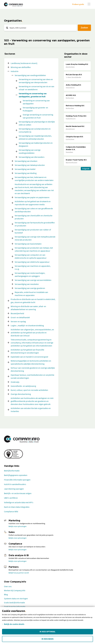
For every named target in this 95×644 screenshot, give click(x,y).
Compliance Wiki (11, 511)
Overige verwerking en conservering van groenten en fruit (38, 116)
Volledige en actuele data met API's (19, 502)
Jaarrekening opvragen (14, 489)
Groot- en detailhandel (20, 317)
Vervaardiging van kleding (26, 173)
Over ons (8, 586)
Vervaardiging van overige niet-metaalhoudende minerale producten (35, 238)
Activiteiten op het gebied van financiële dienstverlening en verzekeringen (27, 351)
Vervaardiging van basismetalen (28, 244)
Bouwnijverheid (17, 313)
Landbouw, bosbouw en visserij (24, 63)
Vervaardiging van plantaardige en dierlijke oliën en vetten (37, 123)
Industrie (15, 71)
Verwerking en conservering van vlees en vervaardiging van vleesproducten (36, 81)
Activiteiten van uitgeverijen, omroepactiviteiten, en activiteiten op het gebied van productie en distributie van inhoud (32, 333)
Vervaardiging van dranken (26, 161)
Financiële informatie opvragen (17, 480)
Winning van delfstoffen (21, 67)
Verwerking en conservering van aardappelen (36, 102)
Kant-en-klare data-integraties (17, 507)
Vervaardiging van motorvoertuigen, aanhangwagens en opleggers (30, 275)
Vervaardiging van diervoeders (32, 157)
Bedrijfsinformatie (12, 471)
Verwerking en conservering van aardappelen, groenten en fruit (33, 95)
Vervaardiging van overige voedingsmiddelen (30, 151)
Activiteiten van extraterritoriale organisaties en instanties (31, 410)
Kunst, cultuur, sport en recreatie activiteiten (29, 390)
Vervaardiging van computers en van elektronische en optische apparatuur (31, 256)
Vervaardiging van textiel (25, 169)
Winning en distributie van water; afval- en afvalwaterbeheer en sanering (28, 308)
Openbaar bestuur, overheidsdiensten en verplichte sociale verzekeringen (32, 376)
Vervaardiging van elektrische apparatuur (32, 262)
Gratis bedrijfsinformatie (14, 603)
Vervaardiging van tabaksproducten (30, 165)
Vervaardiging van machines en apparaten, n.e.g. (33, 267)
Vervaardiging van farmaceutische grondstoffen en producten (35, 224)
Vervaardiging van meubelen (27, 284)
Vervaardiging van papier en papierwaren (32, 197)
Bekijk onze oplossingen (18, 526)
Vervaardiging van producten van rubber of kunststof (33, 231)
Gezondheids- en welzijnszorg (23, 386)
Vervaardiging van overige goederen (30, 288)
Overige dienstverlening (21, 394)
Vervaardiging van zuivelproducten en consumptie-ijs (35, 130)
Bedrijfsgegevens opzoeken (16, 475)
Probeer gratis (78, 4)
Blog (6, 594)
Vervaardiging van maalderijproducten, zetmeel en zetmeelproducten (35, 137)
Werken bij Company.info (15, 590)
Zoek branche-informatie (15, 607)
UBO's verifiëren (11, 498)
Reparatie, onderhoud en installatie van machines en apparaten (31, 294)
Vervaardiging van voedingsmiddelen (30, 75)
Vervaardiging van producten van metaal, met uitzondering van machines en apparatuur (34, 249)
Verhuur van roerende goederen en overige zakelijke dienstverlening (33, 369)
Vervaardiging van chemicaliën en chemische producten (34, 217)
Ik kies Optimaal (47, 632)
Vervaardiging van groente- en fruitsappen (35, 109)
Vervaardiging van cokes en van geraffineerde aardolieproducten (34, 210)
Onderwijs (15, 382)
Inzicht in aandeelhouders (15, 484)
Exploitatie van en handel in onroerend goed (29, 357)
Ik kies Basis (47, 639)
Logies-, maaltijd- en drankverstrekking (27, 325)
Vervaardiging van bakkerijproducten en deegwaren (36, 144)
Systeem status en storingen (16, 598)
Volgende (86, 169)
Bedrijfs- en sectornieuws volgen (18, 493)
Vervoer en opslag (18, 321)
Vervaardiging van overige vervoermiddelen (33, 280)
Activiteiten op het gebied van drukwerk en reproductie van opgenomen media (33, 203)
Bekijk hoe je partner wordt (19, 573)
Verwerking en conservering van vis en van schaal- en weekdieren (36, 88)
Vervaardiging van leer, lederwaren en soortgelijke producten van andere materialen (34, 179)
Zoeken (84, 28)
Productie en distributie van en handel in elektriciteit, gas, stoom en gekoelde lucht (33, 301)
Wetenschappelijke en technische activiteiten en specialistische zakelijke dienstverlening (31, 362)
